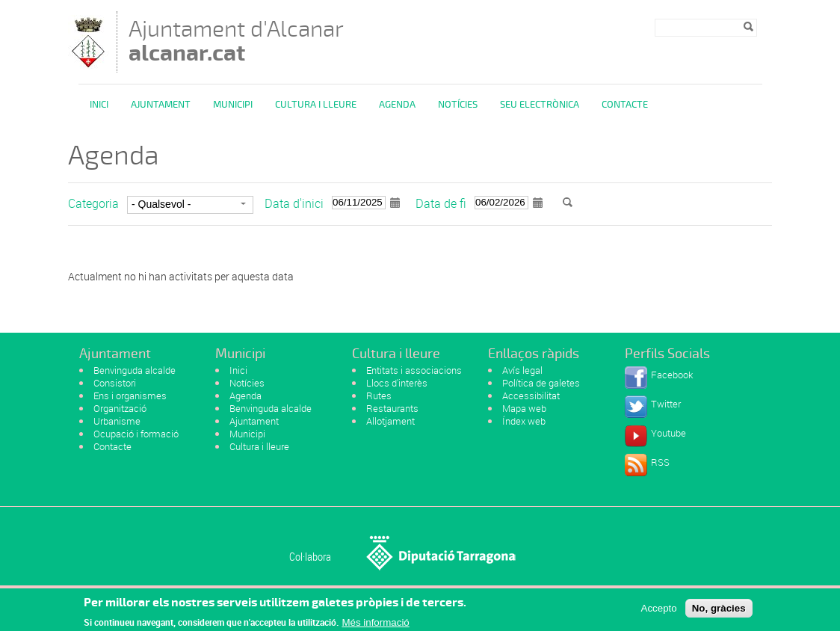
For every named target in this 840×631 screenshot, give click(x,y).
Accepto (659, 612)
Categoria (93, 203)
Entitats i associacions (414, 370)
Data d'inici (294, 203)
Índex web (524, 421)
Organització (120, 408)
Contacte (625, 105)
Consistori (115, 383)
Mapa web (524, 408)
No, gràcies (719, 612)
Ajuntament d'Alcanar (236, 41)
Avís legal (522, 370)
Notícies (458, 105)
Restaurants (392, 408)
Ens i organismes (130, 395)
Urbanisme (117, 421)
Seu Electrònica (540, 105)
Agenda (397, 105)
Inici (99, 105)
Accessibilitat (531, 395)
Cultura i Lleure (316, 105)
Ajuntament (161, 105)
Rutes (379, 395)
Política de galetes (541, 383)
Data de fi (441, 203)
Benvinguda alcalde (135, 370)
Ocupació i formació (136, 434)
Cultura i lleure (259, 446)
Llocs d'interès (397, 383)
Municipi (233, 105)
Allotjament (390, 421)
